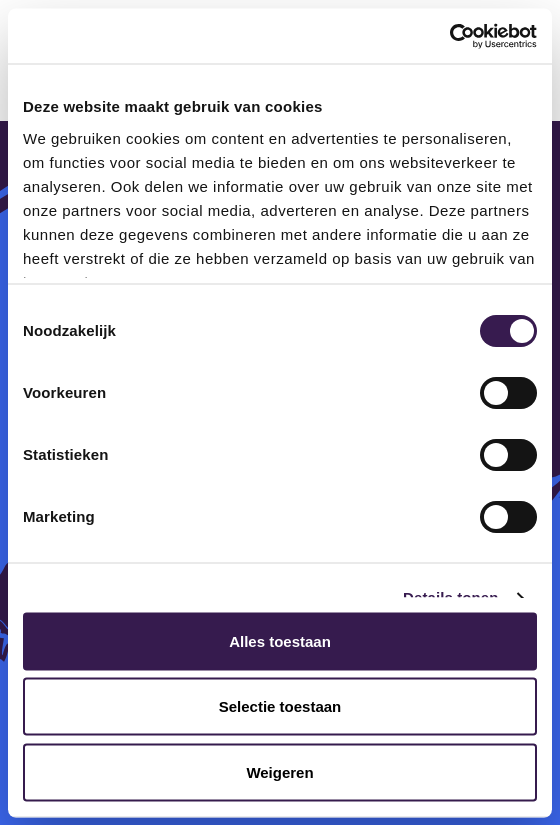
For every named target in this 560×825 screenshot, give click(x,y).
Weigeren (279, 771)
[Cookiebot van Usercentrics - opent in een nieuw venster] (449, 36)
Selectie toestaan (280, 706)
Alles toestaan (280, 640)
